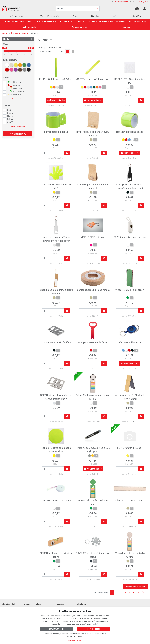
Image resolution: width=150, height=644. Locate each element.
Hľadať (18, 39)
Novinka (14, 82)
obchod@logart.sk (141, 2)
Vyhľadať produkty (18, 134)
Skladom (51, 106)
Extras (10, 119)
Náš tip (13, 85)
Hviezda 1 (15, 95)
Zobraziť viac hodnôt (18, 99)
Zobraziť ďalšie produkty (135, 587)
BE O (9, 110)
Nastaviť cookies (75, 640)
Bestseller (15, 88)
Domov (5, 33)
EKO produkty (16, 92)
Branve (10, 113)
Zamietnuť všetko (57, 629)
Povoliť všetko (93, 629)
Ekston (10, 116)
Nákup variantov (56, 100)
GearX (10, 122)
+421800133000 (121, 2)
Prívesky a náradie (19, 33)
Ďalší (144, 593)
